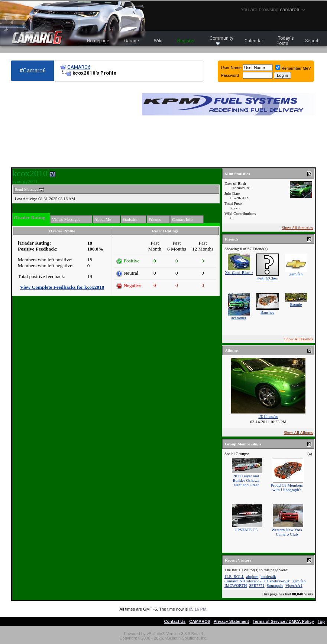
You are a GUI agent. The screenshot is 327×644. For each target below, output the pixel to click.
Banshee (267, 312)
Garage (132, 41)
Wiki (158, 41)
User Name (232, 68)
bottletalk (268, 576)
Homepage (98, 41)
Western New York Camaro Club (287, 532)
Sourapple (275, 585)
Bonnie (296, 304)
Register (186, 41)
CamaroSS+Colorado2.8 (245, 581)
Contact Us (175, 621)
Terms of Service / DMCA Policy (283, 621)
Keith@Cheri (267, 278)
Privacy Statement (231, 621)
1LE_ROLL (234, 576)
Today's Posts (285, 41)
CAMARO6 (79, 67)
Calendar (254, 41)
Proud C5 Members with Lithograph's (287, 487)
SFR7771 (257, 585)
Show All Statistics (297, 228)
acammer (239, 318)
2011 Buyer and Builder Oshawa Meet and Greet (246, 480)
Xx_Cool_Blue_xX (241, 272)
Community (221, 40)
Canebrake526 (279, 581)
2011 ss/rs (268, 416)
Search (312, 41)
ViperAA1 (294, 585)
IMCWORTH (236, 585)
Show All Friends (299, 339)
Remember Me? (293, 68)
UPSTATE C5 (246, 530)
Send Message (27, 189)
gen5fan (296, 274)
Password (230, 75)
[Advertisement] (52, 125)
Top (321, 621)
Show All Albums (298, 432)
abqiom (252, 576)
